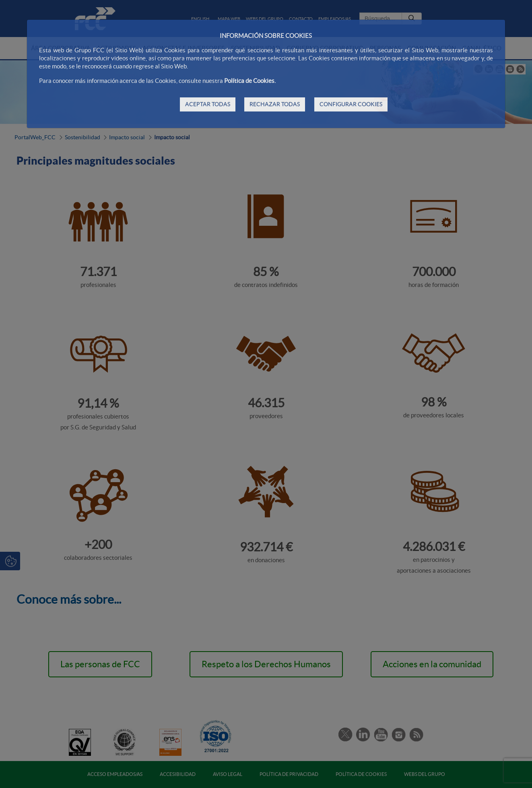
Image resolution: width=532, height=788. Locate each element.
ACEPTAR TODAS (208, 104)
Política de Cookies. (250, 81)
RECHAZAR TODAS (275, 104)
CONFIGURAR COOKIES (351, 104)
